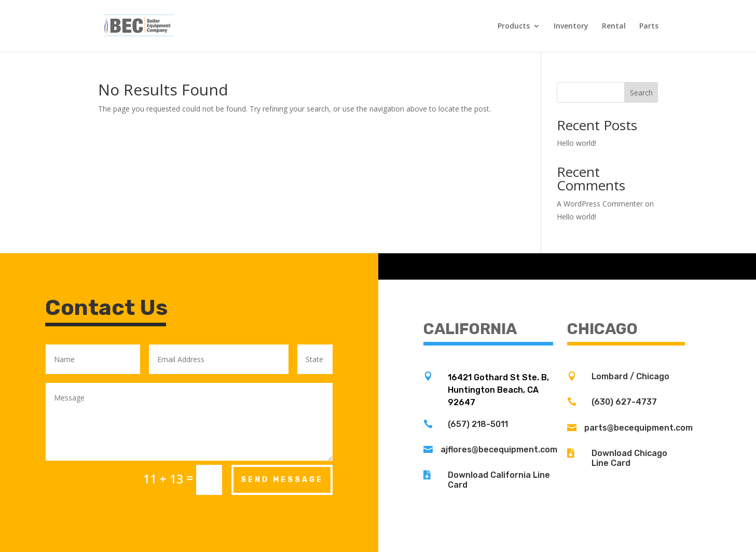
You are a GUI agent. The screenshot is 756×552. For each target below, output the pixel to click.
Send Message (282, 480)
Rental (614, 26)
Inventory (571, 26)
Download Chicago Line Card (629, 458)
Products (514, 26)
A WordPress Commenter (600, 204)
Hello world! (576, 143)
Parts (649, 26)
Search (641, 93)
